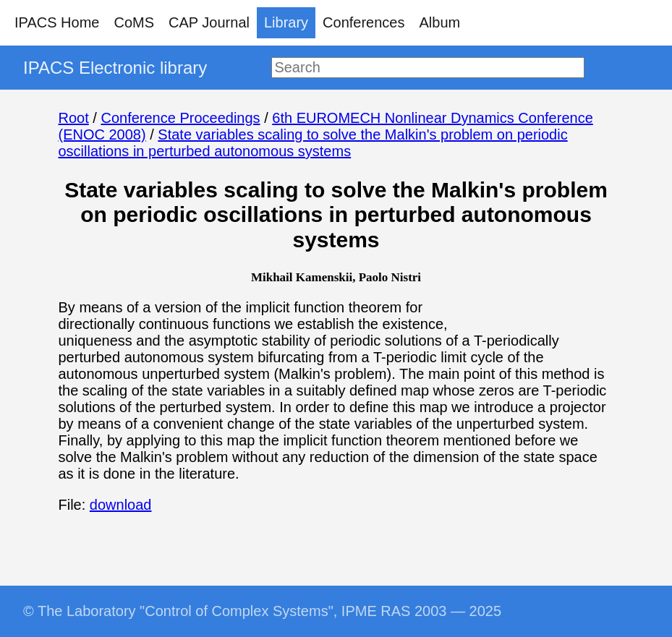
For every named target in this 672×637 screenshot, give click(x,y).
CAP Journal (209, 22)
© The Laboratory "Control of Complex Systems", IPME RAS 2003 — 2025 (262, 611)
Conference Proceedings (180, 118)
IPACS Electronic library (115, 68)
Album (440, 22)
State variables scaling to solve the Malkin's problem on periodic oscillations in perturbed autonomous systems (313, 143)
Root (74, 118)
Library (286, 22)
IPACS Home (57, 22)
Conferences (363, 22)
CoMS (134, 22)
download (121, 505)
